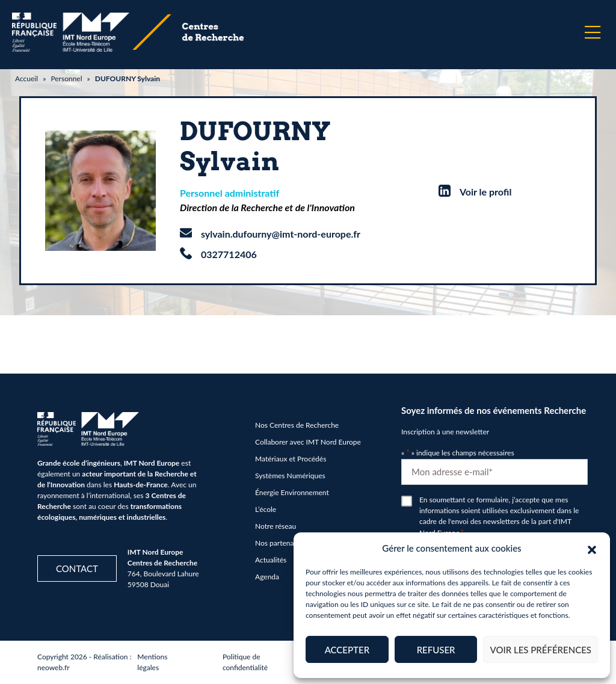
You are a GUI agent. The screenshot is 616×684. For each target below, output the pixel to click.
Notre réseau (276, 526)
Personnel (66, 79)
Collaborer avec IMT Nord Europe (308, 442)
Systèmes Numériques (290, 476)
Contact (77, 568)
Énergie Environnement (292, 492)
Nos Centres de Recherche (297, 425)
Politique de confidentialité (245, 662)
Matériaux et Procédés (291, 459)
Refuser (436, 650)
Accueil (26, 79)
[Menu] (593, 32)
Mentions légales (152, 662)
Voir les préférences (541, 650)
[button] (592, 548)
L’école (266, 509)
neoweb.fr (54, 667)
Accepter (347, 650)
